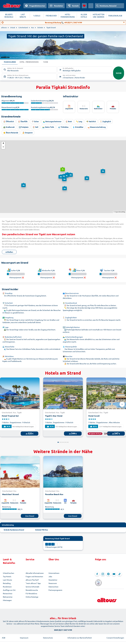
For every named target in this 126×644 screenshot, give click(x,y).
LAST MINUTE (23, 16)
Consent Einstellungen (115, 634)
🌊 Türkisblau (63, 127)
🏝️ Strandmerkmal (70, 303)
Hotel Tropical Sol (10, 416)
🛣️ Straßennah (9, 127)
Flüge (51, 62)
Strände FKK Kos (41, 530)
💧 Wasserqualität (70, 347)
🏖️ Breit (69, 122)
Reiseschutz (8, 594)
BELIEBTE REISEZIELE (9, 16)
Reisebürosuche (32, 590)
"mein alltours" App (33, 583)
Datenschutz (53, 587)
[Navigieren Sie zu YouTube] (114, 574)
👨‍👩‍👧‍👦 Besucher (68, 357)
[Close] (124, 22)
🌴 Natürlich (91, 122)
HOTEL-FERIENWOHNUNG (68, 16)
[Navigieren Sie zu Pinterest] (108, 574)
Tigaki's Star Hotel (54, 416)
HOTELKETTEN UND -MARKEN (99, 16)
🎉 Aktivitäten (8, 357)
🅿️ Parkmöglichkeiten (71, 327)
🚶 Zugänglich (105, 122)
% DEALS (37, 16)
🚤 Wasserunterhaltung (97, 127)
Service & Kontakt (32, 587)
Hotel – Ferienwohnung (32, 62)
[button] (62, 167)
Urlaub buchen (9, 573)
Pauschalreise (11, 62)
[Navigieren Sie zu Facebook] (97, 574)
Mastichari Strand (10, 495)
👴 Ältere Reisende (11, 133)
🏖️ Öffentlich (9, 122)
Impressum (24, 634)
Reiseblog (7, 583)
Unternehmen (54, 573)
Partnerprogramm (55, 590)
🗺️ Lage (5, 327)
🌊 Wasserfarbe (8, 347)
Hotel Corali (94, 416)
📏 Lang (79, 122)
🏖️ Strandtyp (7, 293)
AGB (4, 634)
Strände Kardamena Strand (14, 530)
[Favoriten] (84, 6)
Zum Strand (30, 516)
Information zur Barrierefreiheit (80, 634)
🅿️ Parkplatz (24, 127)
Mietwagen (7, 600)
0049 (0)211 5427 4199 (63, 627)
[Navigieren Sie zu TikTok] (120, 574)
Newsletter (53, 580)
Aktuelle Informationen (35, 573)
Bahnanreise (8, 597)
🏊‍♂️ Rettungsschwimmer (52, 122)
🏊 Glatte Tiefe (48, 127)
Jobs (50, 577)
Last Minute (7, 580)
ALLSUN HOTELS (84, 16)
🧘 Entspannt (27, 133)
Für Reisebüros (31, 594)
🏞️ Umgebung (8, 318)
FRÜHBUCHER (51, 16)
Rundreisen (7, 587)
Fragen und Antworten (34, 577)
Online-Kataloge (32, 597)
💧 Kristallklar (78, 127)
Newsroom (53, 583)
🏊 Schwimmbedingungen (73, 337)
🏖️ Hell (35, 127)
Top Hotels (7, 577)
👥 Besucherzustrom (71, 293)
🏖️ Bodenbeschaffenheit (12, 337)
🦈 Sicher (35, 122)
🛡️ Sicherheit (8, 303)
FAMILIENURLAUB (115, 16)
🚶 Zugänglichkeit (70, 318)
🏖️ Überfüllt (23, 122)
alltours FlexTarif (32, 580)
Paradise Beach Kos (54, 495)
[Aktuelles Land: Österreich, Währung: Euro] (91, 6)
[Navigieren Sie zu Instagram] (103, 574)
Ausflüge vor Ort (9, 590)
